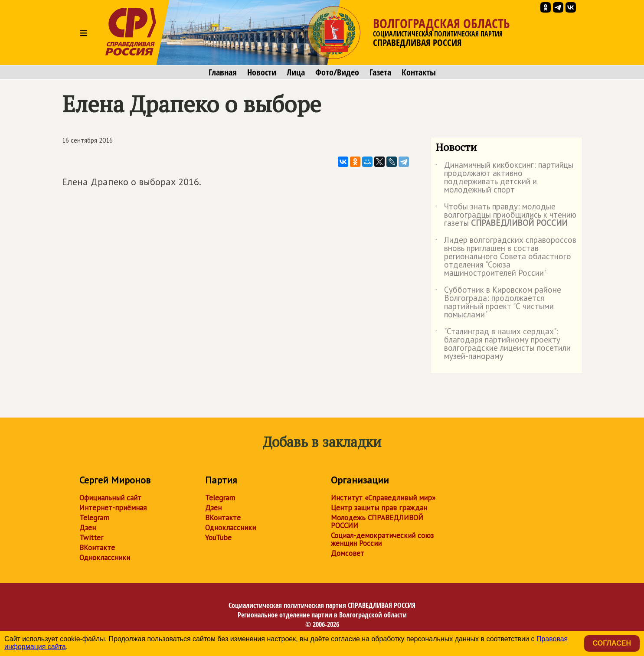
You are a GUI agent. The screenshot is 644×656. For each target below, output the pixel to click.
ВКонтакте (97, 548)
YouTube (218, 538)
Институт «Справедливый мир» (383, 498)
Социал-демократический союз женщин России (382, 539)
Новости (262, 72)
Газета (380, 72)
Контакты (419, 72)
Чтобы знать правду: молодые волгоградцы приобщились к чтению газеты (506, 215)
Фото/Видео (337, 72)
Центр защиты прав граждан (379, 508)
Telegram (94, 518)
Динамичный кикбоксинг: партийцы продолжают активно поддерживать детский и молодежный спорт (504, 178)
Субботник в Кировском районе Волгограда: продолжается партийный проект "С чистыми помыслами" (498, 303)
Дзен (88, 528)
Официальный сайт (110, 498)
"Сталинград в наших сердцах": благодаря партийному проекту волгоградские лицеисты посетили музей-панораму (503, 344)
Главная (223, 72)
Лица (296, 72)
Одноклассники (105, 558)
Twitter (91, 538)
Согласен (612, 643)
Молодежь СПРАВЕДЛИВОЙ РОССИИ (377, 522)
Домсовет (348, 553)
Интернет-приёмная (113, 508)
